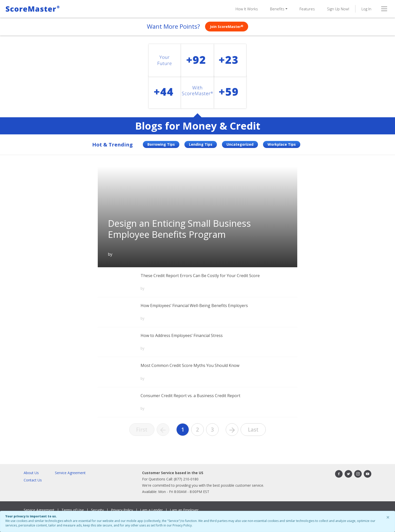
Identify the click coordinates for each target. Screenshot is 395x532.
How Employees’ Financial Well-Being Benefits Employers (194, 306)
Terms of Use (73, 510)
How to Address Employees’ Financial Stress (182, 335)
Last (253, 430)
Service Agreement (70, 473)
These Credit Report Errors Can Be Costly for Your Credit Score (200, 276)
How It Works (247, 9)
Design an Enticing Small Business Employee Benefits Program (179, 229)
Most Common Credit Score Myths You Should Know (190, 365)
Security (97, 510)
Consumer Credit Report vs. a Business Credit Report (190, 396)
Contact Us (33, 480)
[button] (279, 9)
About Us (31, 473)
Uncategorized (240, 144)
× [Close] (388, 517)
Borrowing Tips (161, 144)
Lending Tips (201, 144)
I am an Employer (184, 510)
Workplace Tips (282, 144)
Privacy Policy (122, 510)
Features (307, 9)
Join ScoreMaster (227, 27)
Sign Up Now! (338, 9)
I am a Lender (151, 510)
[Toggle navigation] (384, 9)
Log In (366, 9)
